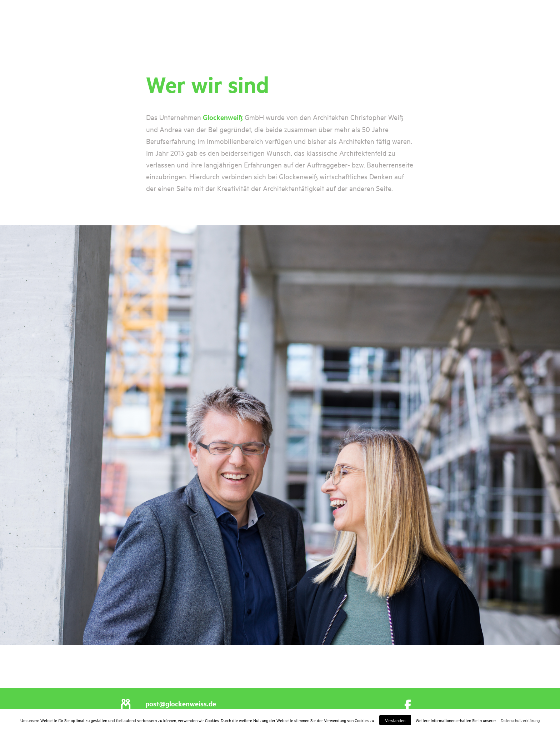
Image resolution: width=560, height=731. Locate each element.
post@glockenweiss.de (181, 704)
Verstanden (395, 720)
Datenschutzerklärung (520, 720)
